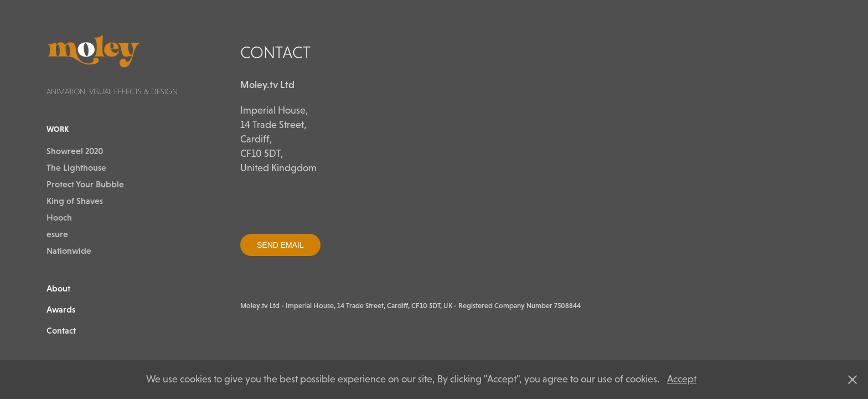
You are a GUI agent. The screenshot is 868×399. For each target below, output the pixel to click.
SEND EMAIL (280, 245)
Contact (61, 330)
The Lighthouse (76, 167)
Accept (682, 379)
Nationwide (69, 250)
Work (58, 129)
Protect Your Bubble (85, 184)
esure (57, 234)
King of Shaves (75, 201)
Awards (61, 309)
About (58, 288)
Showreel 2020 (75, 151)
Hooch (59, 217)
